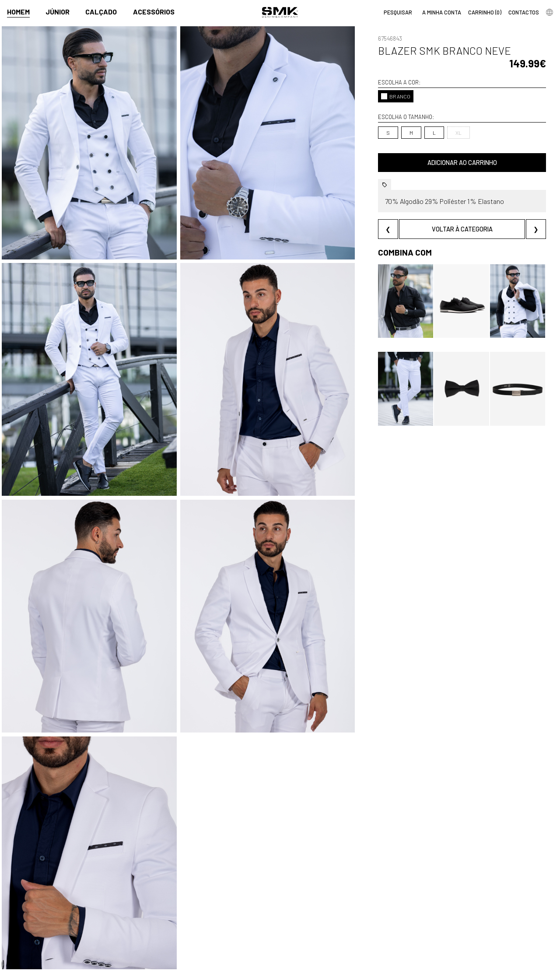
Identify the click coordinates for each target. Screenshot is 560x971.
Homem (18, 12)
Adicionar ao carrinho (462, 163)
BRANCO (396, 96)
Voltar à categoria (462, 229)
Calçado (101, 12)
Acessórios (154, 12)
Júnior (58, 12)
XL (458, 133)
